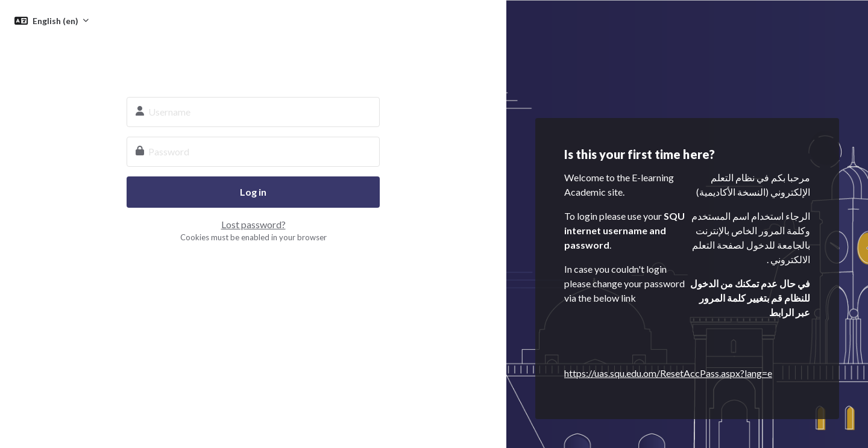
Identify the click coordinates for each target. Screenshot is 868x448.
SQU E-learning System (253, 58)
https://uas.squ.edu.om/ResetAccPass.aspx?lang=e (668, 373)
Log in (253, 192)
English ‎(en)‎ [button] (56, 21)
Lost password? (253, 224)
